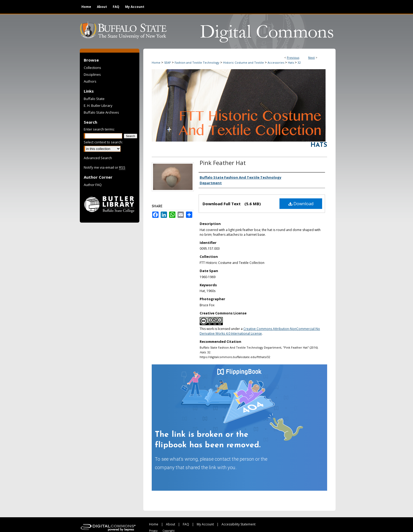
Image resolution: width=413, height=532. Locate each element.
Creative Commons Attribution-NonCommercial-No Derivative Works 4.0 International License (260, 331)
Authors (90, 81)
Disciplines (92, 74)
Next (311, 57)
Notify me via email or (105, 167)
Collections (92, 68)
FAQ (186, 524)
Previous (293, 57)
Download (301, 204)
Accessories (276, 62)
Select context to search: (103, 142)
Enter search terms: (99, 129)
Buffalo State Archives (101, 112)
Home (156, 62)
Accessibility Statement (239, 524)
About (171, 524)
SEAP (168, 62)
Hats (291, 62)
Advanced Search (98, 158)
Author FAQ (93, 185)
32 (299, 62)
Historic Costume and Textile (244, 62)
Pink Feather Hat (223, 163)
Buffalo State (94, 99)
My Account (205, 524)
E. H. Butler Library (98, 106)
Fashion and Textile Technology (197, 62)
